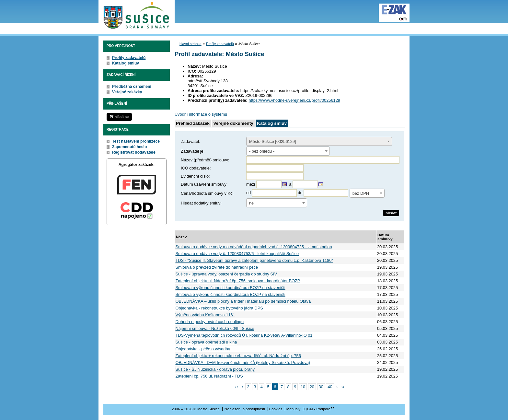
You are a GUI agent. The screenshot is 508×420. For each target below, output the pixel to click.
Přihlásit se (119, 117)
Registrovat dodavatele (134, 152)
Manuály (294, 409)
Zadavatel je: (193, 151)
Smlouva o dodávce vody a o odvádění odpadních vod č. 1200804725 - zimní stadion (254, 247)
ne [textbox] (251, 203)
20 (312, 387)
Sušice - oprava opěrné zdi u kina (206, 342)
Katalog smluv (126, 63)
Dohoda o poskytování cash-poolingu (210, 322)
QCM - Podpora (317, 409)
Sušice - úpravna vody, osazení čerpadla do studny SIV (226, 274)
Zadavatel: (190, 141)
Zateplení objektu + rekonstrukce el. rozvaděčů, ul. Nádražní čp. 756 (238, 356)
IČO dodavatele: (196, 168)
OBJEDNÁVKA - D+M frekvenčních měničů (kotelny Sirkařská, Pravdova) (243, 362)
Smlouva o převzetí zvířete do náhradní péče (217, 267)
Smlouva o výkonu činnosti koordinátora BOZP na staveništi (231, 288)
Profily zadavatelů (129, 58)
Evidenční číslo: (195, 176)
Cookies (276, 409)
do (300, 193)
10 (303, 387)
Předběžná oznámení (132, 87)
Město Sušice (137, 16)
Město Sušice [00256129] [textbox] (272, 141)
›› (343, 387)
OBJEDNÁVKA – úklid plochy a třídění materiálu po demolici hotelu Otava (243, 301)
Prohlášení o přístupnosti (244, 409)
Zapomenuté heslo (129, 147)
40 (330, 387)
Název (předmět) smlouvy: (205, 160)
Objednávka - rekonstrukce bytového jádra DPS (219, 308)
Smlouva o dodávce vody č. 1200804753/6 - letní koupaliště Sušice (237, 254)
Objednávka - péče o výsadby (203, 349)
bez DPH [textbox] (361, 193)
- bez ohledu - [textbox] (262, 151)
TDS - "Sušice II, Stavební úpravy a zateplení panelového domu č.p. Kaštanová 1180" (254, 260)
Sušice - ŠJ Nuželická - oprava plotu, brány (215, 369)
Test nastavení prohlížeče (136, 141)
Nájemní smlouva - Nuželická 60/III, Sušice (215, 328)
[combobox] (319, 141)
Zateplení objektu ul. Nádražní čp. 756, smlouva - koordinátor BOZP (238, 281)
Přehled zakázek (193, 123)
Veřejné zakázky (127, 92)
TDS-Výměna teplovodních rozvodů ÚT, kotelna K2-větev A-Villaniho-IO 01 (244, 335)
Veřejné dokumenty (233, 123)
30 (321, 387)
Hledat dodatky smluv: (201, 203)
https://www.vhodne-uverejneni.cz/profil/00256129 (294, 100)
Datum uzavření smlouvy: (204, 184)
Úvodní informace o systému (201, 114)
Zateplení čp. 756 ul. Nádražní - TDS (209, 376)
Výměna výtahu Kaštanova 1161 (205, 315)
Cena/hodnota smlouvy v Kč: (207, 193)
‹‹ (237, 387)
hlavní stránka (190, 44)
